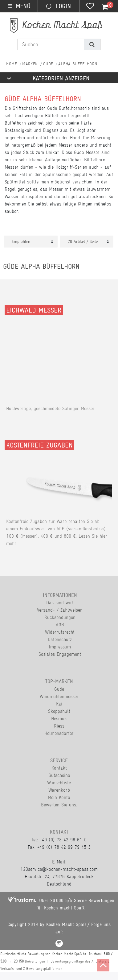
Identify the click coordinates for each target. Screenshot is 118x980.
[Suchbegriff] (51, 44)
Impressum (60, 647)
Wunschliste (59, 783)
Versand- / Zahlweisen (60, 610)
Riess (59, 726)
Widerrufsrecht (60, 632)
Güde (48, 64)
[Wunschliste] (90, 7)
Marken (30, 64)
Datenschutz (60, 639)
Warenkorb (59, 790)
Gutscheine (59, 775)
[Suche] (92, 44)
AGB (60, 625)
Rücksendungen (60, 617)
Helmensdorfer (59, 733)
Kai (59, 704)
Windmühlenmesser (59, 696)
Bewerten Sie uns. (59, 805)
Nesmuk (59, 719)
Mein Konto (59, 797)
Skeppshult (59, 711)
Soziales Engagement (60, 654)
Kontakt (59, 768)
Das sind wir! (60, 603)
